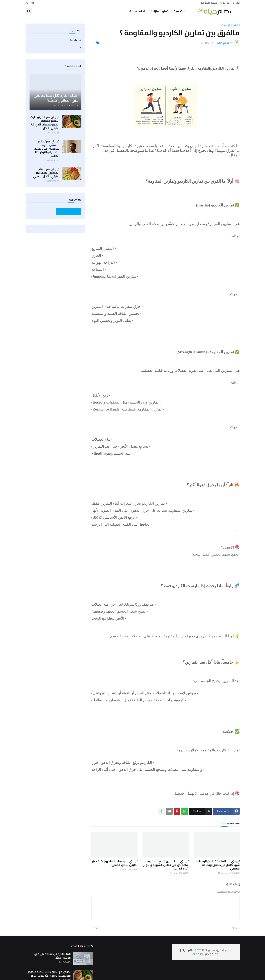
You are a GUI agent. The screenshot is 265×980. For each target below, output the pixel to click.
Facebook (76, 41)
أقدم (96, 928)
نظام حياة (198, 954)
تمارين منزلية (159, 11)
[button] (29, 12)
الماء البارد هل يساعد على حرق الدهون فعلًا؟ (52, 956)
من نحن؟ (225, 3)
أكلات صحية (137, 11)
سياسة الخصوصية (209, 3)
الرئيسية (179, 11)
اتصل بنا (236, 3)
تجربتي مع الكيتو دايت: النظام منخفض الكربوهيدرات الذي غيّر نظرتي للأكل (44, 123)
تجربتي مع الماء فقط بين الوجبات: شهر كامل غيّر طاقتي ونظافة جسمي (218, 865)
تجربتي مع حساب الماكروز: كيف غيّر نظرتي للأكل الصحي (115, 863)
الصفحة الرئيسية (231, 25)
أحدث (235, 928)
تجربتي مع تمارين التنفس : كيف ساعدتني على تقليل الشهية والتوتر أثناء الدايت (166, 865)
